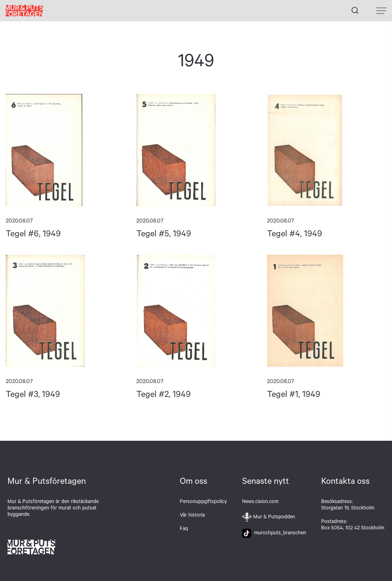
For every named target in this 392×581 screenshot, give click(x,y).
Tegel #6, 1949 (65, 150)
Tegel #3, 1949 (65, 311)
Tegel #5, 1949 (196, 150)
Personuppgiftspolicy (203, 502)
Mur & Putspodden (274, 518)
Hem (24, 11)
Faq (184, 529)
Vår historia (192, 516)
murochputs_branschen (274, 534)
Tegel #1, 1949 (327, 311)
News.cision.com (260, 502)
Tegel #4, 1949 (327, 150)
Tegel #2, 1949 (196, 311)
